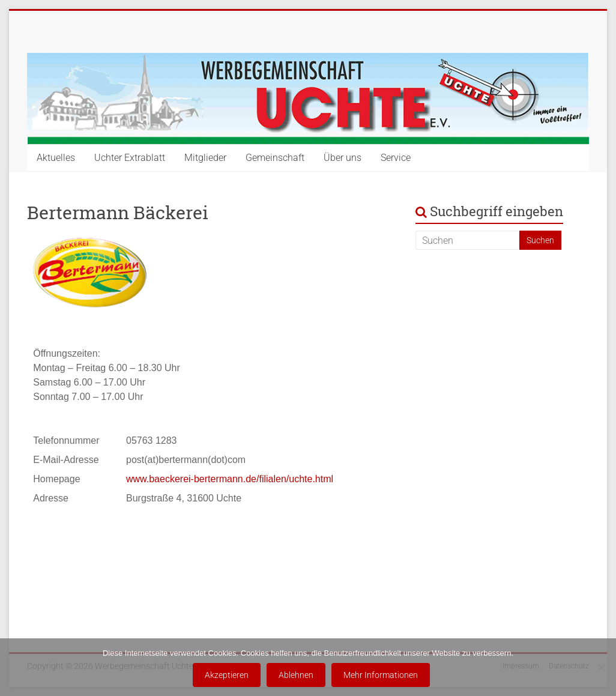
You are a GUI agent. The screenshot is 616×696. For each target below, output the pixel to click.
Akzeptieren (227, 675)
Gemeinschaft (275, 158)
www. (137, 479)
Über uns (343, 158)
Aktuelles (56, 158)
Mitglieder (205, 158)
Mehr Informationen (381, 675)
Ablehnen (296, 675)
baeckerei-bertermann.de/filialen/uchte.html (241, 479)
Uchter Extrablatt (130, 158)
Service (396, 158)
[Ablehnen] (601, 667)
